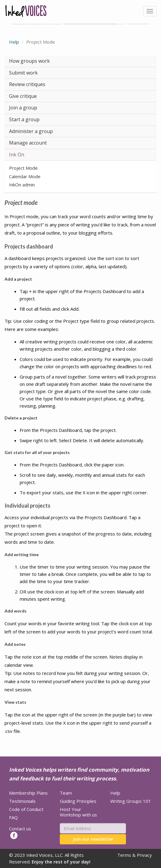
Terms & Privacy (135, 855)
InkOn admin (22, 185)
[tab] (80, 61)
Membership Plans (28, 793)
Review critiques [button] (27, 84)
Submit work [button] (23, 73)
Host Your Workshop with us (78, 812)
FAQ (13, 817)
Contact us (20, 829)
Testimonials (22, 801)
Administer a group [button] (31, 131)
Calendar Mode (25, 176)
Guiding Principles (78, 801)
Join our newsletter (93, 839)
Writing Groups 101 (131, 801)
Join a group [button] (23, 108)
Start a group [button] (24, 119)
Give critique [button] (23, 96)
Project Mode (23, 168)
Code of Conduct (26, 809)
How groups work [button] (29, 61)
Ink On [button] (17, 155)
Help (14, 42)
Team (66, 793)
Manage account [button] (28, 143)
